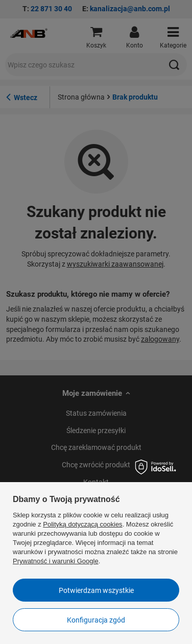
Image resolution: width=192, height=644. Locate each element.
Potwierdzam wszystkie (96, 590)
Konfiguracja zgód (96, 620)
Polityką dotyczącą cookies (82, 524)
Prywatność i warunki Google (56, 561)
